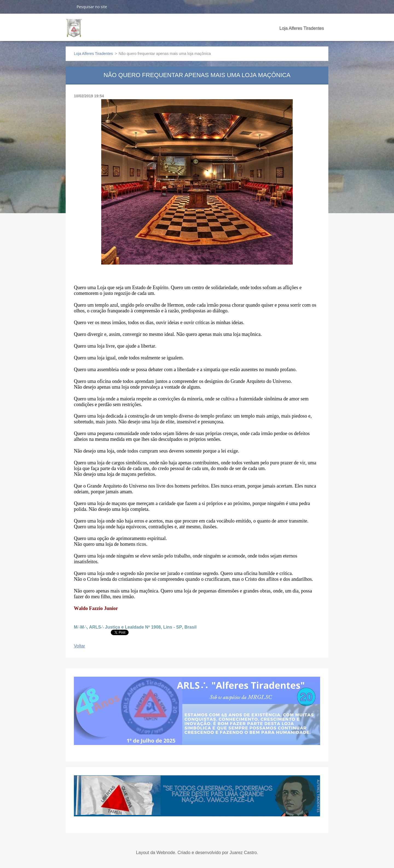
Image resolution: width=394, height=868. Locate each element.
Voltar (79, 646)
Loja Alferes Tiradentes (302, 28)
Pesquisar (69, 7)
